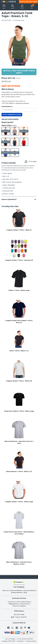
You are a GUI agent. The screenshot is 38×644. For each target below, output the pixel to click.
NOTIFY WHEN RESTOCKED (12, 115)
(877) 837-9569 (32, 2)
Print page (33, 161)
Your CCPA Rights (10, 639)
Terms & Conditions (19, 606)
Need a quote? (7, 122)
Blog (25, 593)
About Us (5, 591)
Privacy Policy (25, 604)
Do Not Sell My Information (25, 639)
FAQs (19, 602)
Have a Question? (10, 199)
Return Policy (26, 602)
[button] (22, 7)
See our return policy (10, 119)
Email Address (7, 106)
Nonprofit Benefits (16, 591)
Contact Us (12, 602)
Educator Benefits (30, 591)
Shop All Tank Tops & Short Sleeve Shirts (19, 72)
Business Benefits (17, 593)
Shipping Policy (14, 604)
